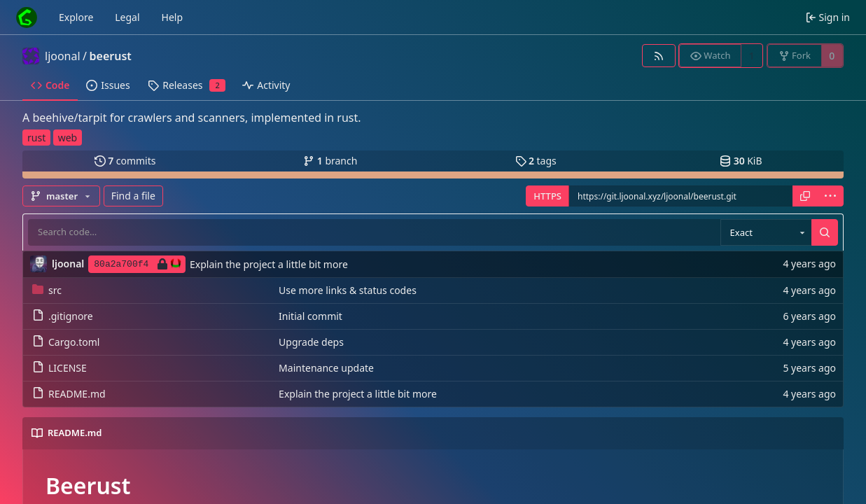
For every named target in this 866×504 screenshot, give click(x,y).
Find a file (133, 196)
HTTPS (547, 196)
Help (173, 17)
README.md (69, 394)
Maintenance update (326, 368)
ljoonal (63, 56)
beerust (111, 56)
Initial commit (310, 316)
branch (330, 161)
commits (125, 161)
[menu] (830, 196)
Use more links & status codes (348, 290)
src (47, 290)
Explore (76, 17)
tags (536, 161)
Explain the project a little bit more (269, 264)
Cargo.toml (66, 342)
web (68, 138)
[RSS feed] (658, 56)
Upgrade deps (311, 342)
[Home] (27, 17)
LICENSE (60, 368)
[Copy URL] (805, 196)
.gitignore (63, 316)
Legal (127, 17)
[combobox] (766, 232)
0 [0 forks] (832, 56)
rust (36, 138)
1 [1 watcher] (752, 56)
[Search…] (825, 232)
